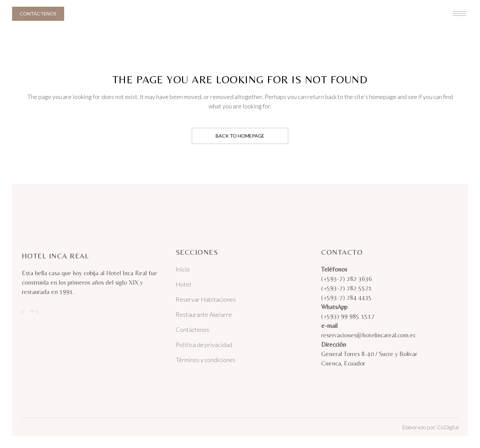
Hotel (183, 284)
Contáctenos (38, 14)
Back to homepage (240, 136)
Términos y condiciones (206, 360)
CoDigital (448, 427)
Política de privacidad (204, 345)
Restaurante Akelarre (204, 314)
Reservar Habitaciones (206, 299)
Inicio (183, 269)
